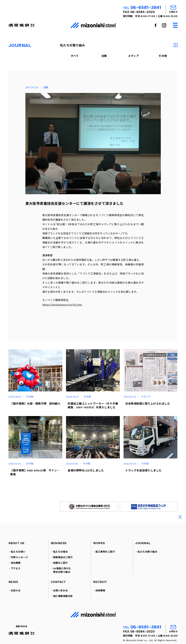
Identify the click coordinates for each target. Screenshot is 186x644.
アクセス (16, 569)
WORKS (99, 543)
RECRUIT (100, 582)
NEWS (13, 582)
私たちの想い (18, 552)
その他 (163, 56)
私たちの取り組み (147, 552)
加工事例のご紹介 (105, 552)
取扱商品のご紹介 (63, 557)
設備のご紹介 (61, 563)
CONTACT (58, 582)
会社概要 (16, 563)
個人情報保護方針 (63, 596)
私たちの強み (61, 552)
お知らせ (16, 591)
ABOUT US (16, 543)
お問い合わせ (61, 591)
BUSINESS (59, 543)
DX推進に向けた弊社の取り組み (62, 570)
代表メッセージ (19, 557)
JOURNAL (143, 543)
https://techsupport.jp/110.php (62, 305)
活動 (104, 56)
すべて (75, 56)
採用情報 (100, 591)
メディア (133, 56)
